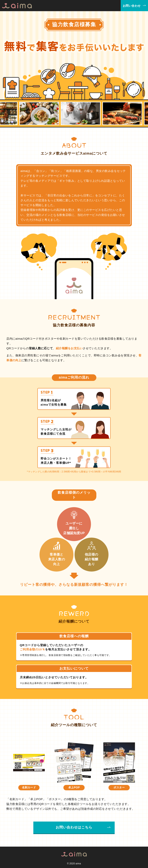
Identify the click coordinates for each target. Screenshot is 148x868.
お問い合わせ (132, 6)
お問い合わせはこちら (74, 827)
